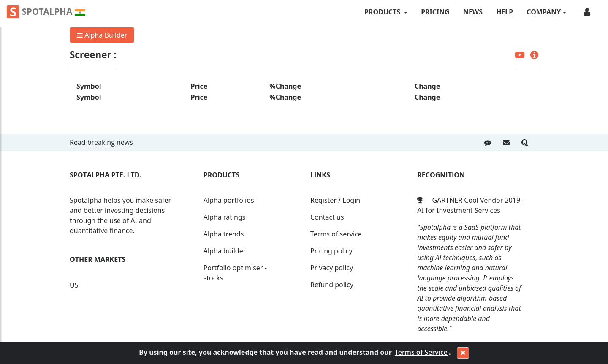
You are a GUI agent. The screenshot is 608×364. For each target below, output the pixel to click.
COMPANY (544, 12)
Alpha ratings (225, 217)
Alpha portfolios (229, 200)
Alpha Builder (102, 35)
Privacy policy (332, 268)
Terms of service (336, 234)
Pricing (435, 12)
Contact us (327, 217)
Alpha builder (225, 251)
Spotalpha (46, 12)
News (473, 12)
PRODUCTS (383, 12)
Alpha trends (224, 234)
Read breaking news (101, 142)
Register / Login (335, 200)
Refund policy (332, 285)
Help (505, 12)
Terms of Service (421, 352)
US (74, 285)
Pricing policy (331, 251)
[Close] (463, 353)
